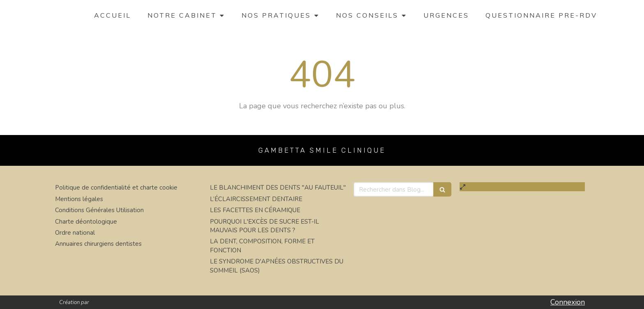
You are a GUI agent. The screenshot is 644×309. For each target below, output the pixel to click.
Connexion (568, 302)
